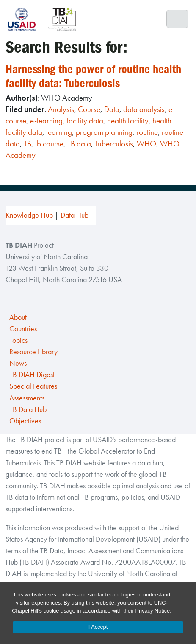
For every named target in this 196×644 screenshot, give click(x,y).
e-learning (46, 121)
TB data (79, 144)
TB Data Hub (28, 409)
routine (147, 132)
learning (59, 132)
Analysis (61, 109)
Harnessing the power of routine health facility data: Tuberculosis (93, 76)
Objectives (25, 421)
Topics (18, 340)
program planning (104, 132)
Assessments (27, 398)
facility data (85, 121)
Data (112, 109)
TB (28, 144)
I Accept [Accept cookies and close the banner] (98, 627)
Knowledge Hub (29, 215)
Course (89, 109)
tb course (49, 144)
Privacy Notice (152, 611)
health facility (128, 121)
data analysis (144, 109)
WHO (146, 144)
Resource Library (33, 352)
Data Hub (75, 215)
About (18, 317)
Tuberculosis (114, 144)
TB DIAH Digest (32, 375)
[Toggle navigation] (178, 19)
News (18, 363)
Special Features (33, 386)
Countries (23, 329)
